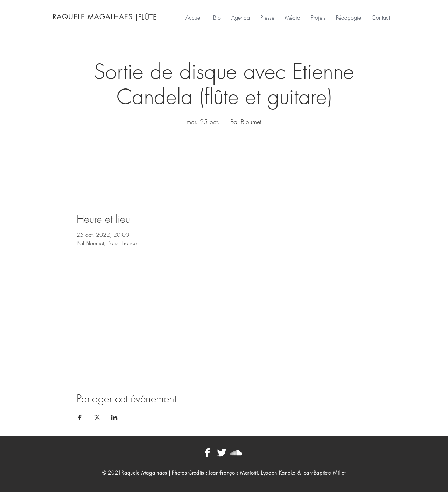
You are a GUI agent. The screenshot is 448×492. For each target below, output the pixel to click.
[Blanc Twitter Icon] (222, 453)
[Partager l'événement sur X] (97, 418)
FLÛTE (148, 17)
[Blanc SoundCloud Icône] (236, 453)
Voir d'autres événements (224, 160)
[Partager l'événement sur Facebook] (80, 418)
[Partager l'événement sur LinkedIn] (114, 418)
